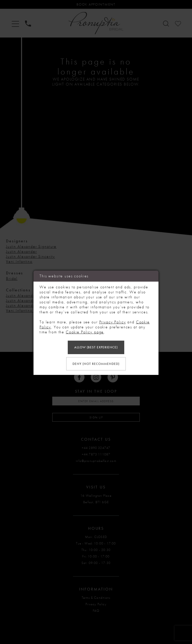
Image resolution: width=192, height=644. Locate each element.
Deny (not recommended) (96, 364)
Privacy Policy (113, 322)
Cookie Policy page (85, 332)
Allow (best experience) (96, 347)
